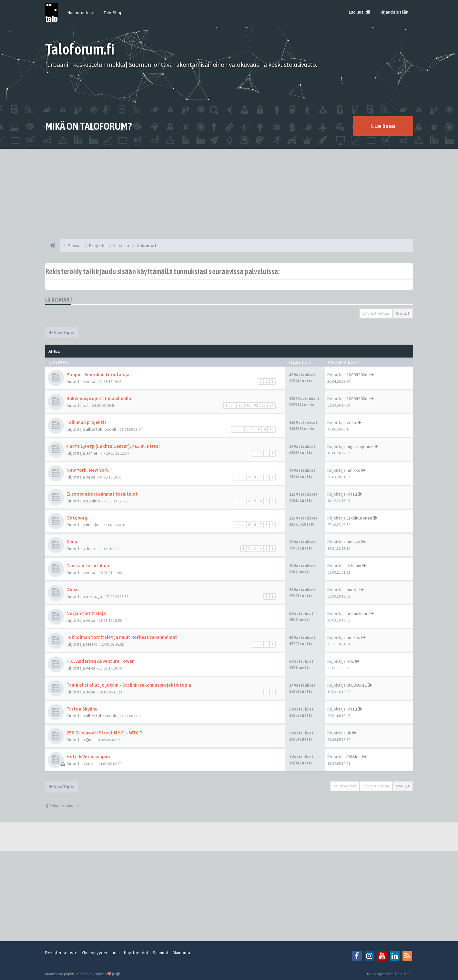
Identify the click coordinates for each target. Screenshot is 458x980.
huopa (353, 590)
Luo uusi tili (359, 12)
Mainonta (181, 953)
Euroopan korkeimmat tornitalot (102, 494)
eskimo (93, 501)
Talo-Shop (113, 13)
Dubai (73, 589)
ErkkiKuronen (359, 518)
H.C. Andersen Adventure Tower (100, 661)
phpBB (69, 974)
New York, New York (88, 470)
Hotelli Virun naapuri (88, 757)
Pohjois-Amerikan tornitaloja (98, 374)
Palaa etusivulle (62, 806)
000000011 (357, 685)
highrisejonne (360, 446)
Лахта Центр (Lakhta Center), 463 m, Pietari (114, 446)
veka (91, 381)
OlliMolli (354, 757)
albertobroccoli (101, 429)
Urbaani (354, 566)
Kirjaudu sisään (394, 12)
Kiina (72, 542)
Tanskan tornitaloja (88, 566)
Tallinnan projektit (87, 422)
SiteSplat (86, 974)
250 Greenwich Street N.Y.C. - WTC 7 (104, 733)
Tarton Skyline (82, 709)
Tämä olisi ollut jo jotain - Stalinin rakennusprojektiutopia (129, 685)
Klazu (352, 494)
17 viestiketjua (376, 313)
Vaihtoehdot (345, 786)
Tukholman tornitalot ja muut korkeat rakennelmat (122, 637)
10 (271, 429)
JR (349, 733)
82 (256, 405)
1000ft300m (358, 375)
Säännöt (161, 953)
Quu (90, 740)
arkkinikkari (358, 613)
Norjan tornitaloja (86, 613)
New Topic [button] (62, 332)
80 (240, 405)
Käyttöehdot (136, 953)
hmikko (354, 470)
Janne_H (94, 453)
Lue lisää (383, 126)
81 (248, 405)
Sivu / (403, 313)
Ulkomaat (59, 300)
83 (264, 405)
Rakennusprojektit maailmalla (99, 398)
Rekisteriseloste (61, 953)
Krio (351, 661)
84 (271, 405)
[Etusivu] (53, 246)
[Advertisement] (229, 194)
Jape (91, 692)
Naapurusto (81, 13)
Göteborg (77, 518)
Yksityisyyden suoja (101, 953)
